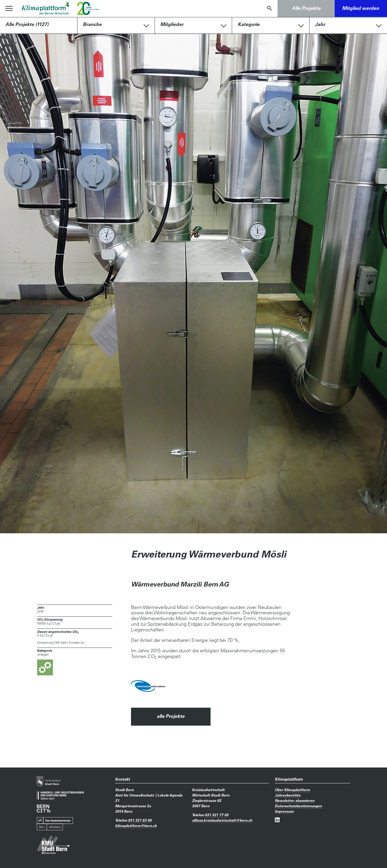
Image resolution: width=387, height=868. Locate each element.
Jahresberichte (288, 795)
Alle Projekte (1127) (27, 24)
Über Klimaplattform (292, 790)
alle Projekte (171, 716)
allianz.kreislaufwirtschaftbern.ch (222, 820)
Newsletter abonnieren (295, 800)
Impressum (284, 811)
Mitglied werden (361, 8)
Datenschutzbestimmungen (298, 806)
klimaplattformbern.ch (136, 826)
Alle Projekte (306, 8)
